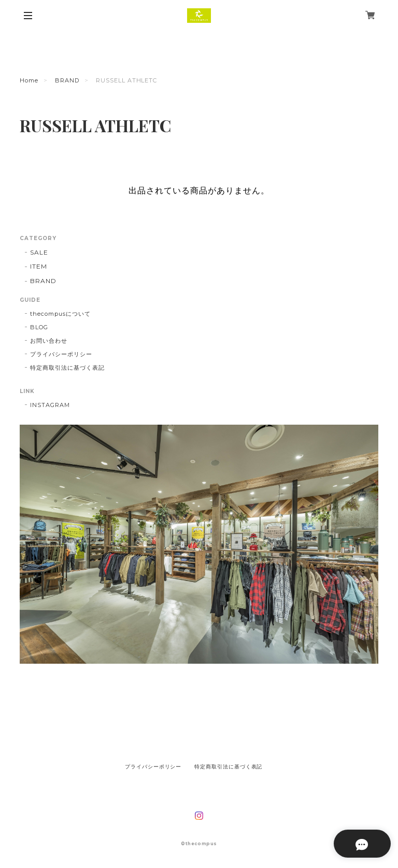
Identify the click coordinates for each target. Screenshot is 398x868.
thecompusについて (60, 314)
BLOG (39, 327)
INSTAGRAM (50, 405)
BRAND (67, 80)
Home (29, 80)
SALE (39, 252)
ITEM (39, 266)
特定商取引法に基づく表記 (67, 368)
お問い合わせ (49, 341)
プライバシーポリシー (61, 354)
